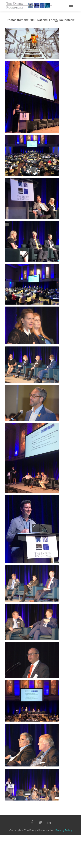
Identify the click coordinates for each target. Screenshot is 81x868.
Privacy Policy (64, 830)
